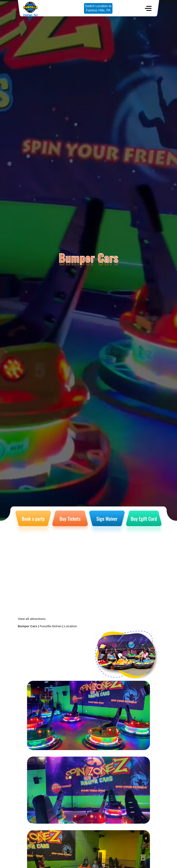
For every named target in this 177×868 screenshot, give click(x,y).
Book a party (33, 519)
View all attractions (32, 619)
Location (71, 626)
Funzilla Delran (51, 626)
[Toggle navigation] (148, 8)
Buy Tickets (70, 519)
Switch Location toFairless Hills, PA (98, 8)
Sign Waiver (107, 519)
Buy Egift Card (144, 519)
